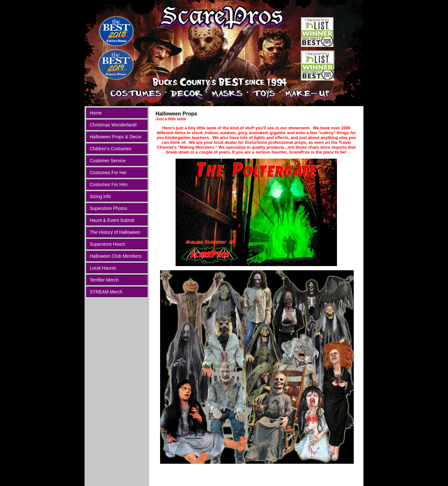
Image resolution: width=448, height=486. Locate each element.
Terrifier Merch (104, 280)
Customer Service (108, 161)
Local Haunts (103, 268)
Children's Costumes (111, 149)
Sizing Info (100, 196)
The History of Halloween (115, 232)
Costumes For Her (108, 173)
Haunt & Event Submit (112, 220)
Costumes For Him (109, 184)
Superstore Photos (108, 208)
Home (96, 113)
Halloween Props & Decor (116, 137)
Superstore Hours (107, 244)
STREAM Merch (106, 292)
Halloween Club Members (116, 256)
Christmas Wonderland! (113, 125)
